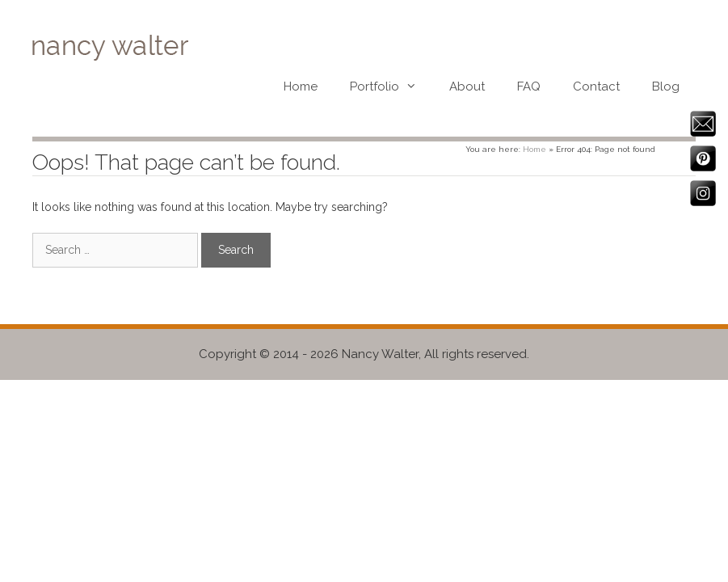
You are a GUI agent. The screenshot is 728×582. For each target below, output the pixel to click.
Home (301, 86)
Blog (666, 86)
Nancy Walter (380, 354)
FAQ (529, 86)
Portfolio (391, 86)
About (467, 86)
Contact (596, 86)
